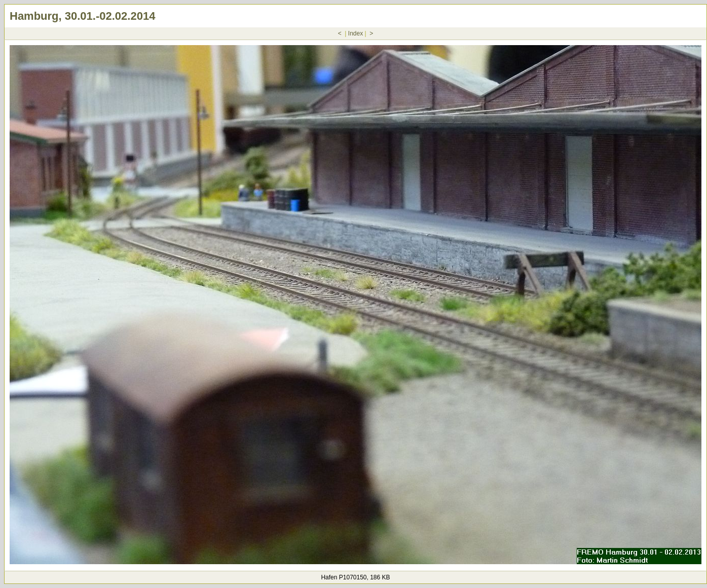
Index (356, 33)
